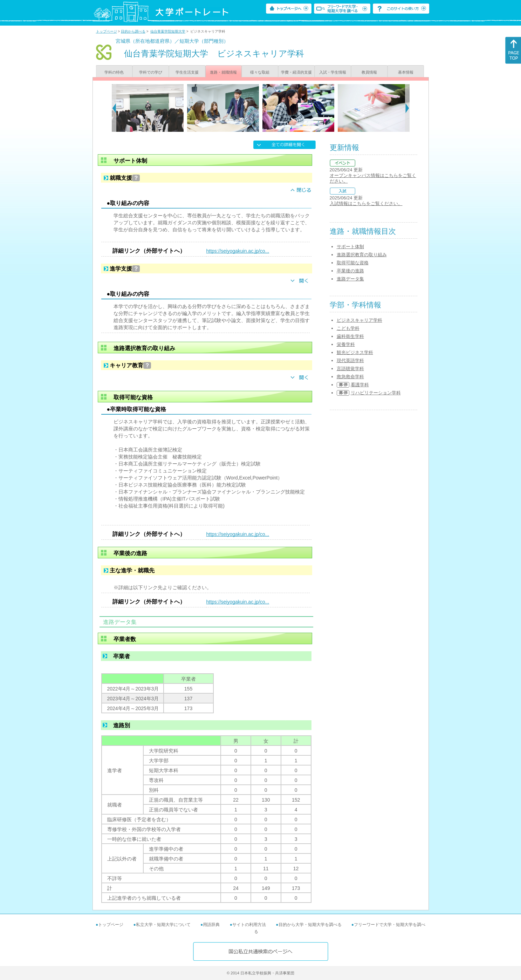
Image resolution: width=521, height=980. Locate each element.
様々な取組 (260, 72)
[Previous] (114, 108)
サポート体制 (350, 247)
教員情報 (369, 72)
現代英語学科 (350, 360)
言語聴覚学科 (350, 369)
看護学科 (360, 385)
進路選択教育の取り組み (362, 255)
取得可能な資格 (353, 263)
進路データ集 (350, 279)
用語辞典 (211, 925)
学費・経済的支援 (296, 72)
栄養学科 (346, 344)
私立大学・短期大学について (163, 925)
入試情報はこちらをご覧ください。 (366, 203)
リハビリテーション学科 (376, 393)
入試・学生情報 (333, 72)
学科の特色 (114, 72)
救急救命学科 (350, 377)
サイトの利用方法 (249, 925)
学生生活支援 (187, 72)
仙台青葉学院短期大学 (168, 31)
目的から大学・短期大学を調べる (310, 925)
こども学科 (348, 328)
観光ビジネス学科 (355, 352)
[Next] (407, 108)
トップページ (107, 31)
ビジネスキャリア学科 (359, 320)
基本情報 (406, 72)
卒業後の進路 (350, 271)
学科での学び (151, 72)
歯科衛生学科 (350, 336)
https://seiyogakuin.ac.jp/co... (238, 251)
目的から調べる (133, 31)
